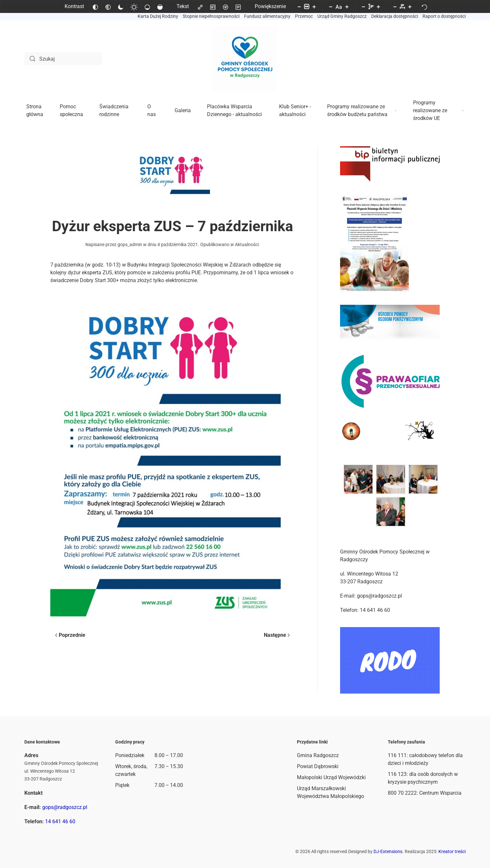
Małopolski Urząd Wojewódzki (331, 777)
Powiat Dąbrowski (318, 766)
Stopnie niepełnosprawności (211, 16)
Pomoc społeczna (71, 110)
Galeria (183, 110)
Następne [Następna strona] (277, 635)
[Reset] (424, 6)
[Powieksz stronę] (314, 6)
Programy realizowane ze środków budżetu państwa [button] (362, 110)
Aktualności (247, 244)
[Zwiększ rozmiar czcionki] (347, 6)
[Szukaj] (63, 59)
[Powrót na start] (245, 59)
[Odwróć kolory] (95, 6)
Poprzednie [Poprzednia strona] (70, 635)
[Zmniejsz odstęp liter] (395, 6)
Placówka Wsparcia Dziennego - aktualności (234, 110)
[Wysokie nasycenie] (160, 6)
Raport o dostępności (444, 16)
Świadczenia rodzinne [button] (114, 110)
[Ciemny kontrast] (121, 6)
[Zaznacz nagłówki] (213, 6)
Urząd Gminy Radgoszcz (342, 16)
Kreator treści (452, 851)
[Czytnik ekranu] (226, 6)
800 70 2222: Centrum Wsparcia (425, 793)
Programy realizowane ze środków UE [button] (438, 110)
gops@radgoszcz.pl (65, 807)
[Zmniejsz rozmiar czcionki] (331, 6)
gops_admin (130, 244)
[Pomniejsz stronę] (299, 6)
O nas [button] (152, 110)
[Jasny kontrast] (134, 6)
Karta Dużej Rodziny (158, 16)
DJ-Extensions (388, 851)
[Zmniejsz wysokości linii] (363, 6)
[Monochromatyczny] (108, 6)
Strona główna (35, 110)
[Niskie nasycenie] (147, 6)
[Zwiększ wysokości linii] (378, 6)
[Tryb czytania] (238, 6)
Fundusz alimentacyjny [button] (267, 16)
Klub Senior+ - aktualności (295, 110)
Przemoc (304, 16)
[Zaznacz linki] (200, 6)
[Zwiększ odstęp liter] (410, 6)
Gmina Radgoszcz (318, 755)
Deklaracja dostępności (395, 16)
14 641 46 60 (60, 821)
